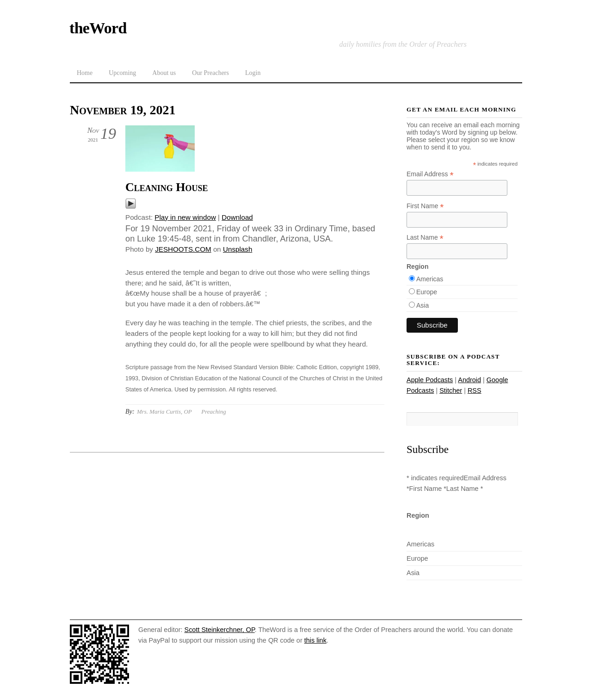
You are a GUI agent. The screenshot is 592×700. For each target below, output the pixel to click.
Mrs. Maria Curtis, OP (164, 412)
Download (237, 217)
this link (315, 640)
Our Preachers (210, 73)
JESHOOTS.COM (183, 249)
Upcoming (122, 73)
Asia (422, 305)
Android (469, 380)
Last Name (425, 238)
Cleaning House (167, 187)
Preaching (213, 412)
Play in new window (185, 217)
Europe (427, 292)
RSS (475, 390)
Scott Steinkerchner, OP (220, 630)
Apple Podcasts (430, 380)
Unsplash (237, 249)
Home (85, 73)
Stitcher (451, 390)
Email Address (430, 174)
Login (253, 73)
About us (164, 73)
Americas (430, 279)
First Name (425, 206)
